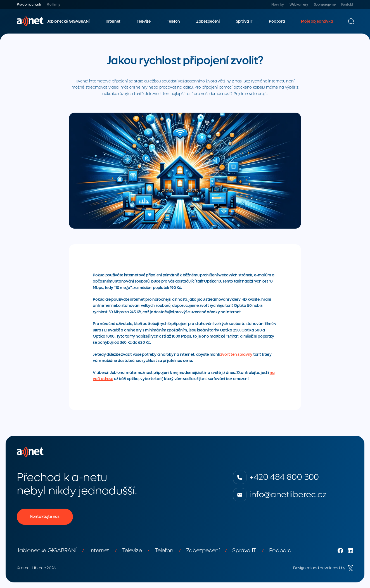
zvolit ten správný (236, 355)
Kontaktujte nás (45, 517)
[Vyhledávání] (351, 21)
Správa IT (244, 21)
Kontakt (347, 4)
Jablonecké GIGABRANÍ (68, 21)
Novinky (277, 4)
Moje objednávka (317, 21)
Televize (144, 21)
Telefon (173, 21)
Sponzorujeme (325, 4)
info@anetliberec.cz (280, 495)
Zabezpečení (208, 21)
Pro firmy (54, 4)
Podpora (277, 21)
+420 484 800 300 (276, 477)
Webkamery (299, 4)
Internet (113, 21)
